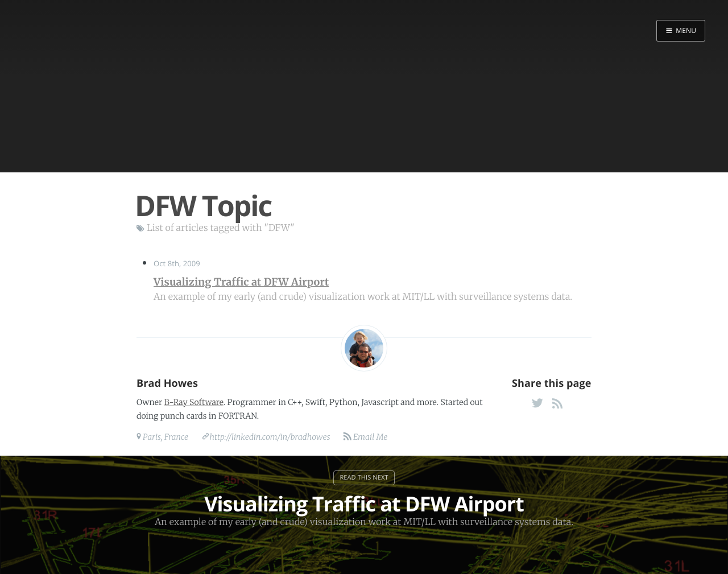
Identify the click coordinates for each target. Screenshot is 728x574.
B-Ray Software (194, 402)
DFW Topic (203, 205)
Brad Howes (167, 383)
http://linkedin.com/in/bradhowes (270, 437)
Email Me (370, 437)
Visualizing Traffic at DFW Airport (241, 282)
